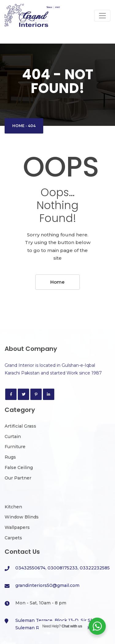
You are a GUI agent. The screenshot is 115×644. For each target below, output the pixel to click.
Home (18, 126)
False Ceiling (19, 467)
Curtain (13, 436)
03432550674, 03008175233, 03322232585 (63, 568)
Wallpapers (17, 527)
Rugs (10, 457)
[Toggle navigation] (102, 16)
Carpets (13, 538)
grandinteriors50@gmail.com (47, 585)
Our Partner (18, 478)
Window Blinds (22, 517)
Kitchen (13, 507)
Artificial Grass (20, 426)
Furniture (15, 447)
